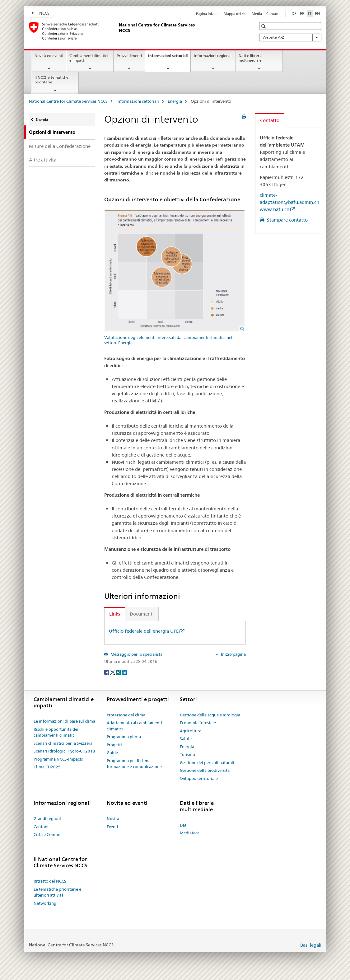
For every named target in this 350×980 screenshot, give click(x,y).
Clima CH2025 (47, 767)
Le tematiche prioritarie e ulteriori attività (57, 892)
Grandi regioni (47, 818)
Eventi (112, 827)
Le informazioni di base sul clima (64, 721)
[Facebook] (107, 672)
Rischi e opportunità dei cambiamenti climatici (56, 732)
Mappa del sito (236, 14)
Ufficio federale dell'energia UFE (144, 631)
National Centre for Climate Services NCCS (68, 101)
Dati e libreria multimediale (251, 58)
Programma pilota (124, 737)
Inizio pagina (233, 654)
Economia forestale (198, 723)
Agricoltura (191, 731)
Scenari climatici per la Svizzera (63, 743)
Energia (175, 101)
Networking (45, 903)
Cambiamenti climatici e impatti (89, 58)
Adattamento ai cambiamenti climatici (134, 726)
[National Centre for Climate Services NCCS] (118, 31)
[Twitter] (113, 672)
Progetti (114, 745)
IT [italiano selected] (310, 13)
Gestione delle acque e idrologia (210, 715)
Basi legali (311, 945)
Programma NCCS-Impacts (58, 759)
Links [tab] (115, 614)
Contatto (273, 14)
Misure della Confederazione (60, 146)
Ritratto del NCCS (50, 881)
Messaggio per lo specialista (136, 654)
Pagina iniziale (208, 14)
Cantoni (41, 827)
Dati (184, 825)
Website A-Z (290, 37)
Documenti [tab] (142, 614)
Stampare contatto (287, 220)
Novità (113, 818)
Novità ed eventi (49, 56)
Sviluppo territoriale (199, 778)
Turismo (187, 754)
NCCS (41, 13)
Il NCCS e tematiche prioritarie (51, 80)
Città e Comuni (48, 834)
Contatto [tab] (270, 120)
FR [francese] (302, 13)
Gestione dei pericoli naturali (207, 762)
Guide (112, 753)
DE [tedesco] (294, 13)
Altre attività (43, 160)
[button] (264, 26)
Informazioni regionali (213, 56)
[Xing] (119, 672)
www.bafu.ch (275, 209)
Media (257, 14)
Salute (186, 739)
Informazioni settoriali (169, 58)
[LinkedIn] (124, 672)
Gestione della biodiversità (205, 770)
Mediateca (190, 833)
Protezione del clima (126, 715)
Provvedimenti (129, 56)
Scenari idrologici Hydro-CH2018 (64, 751)
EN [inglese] (317, 13)
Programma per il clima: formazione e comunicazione (134, 764)
